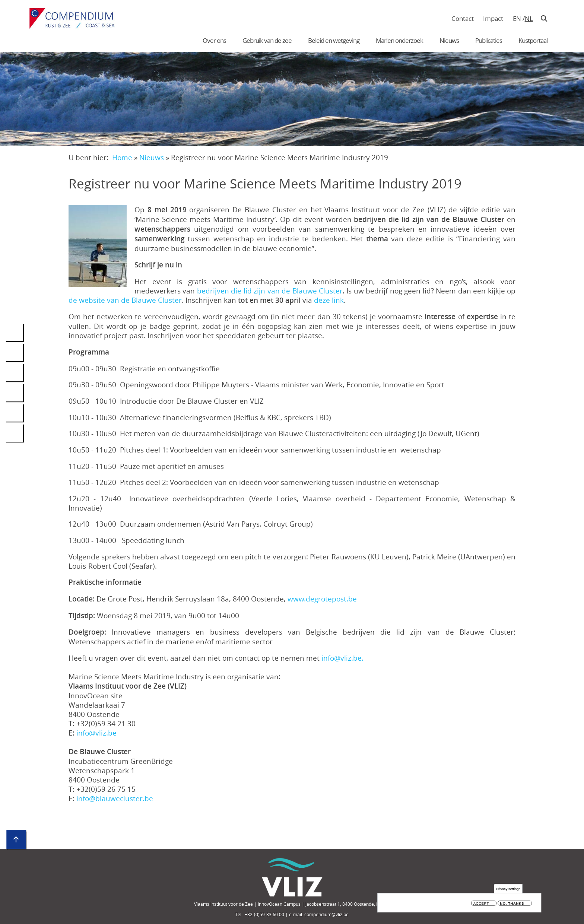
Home (122, 157)
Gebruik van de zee (267, 40)
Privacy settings (508, 890)
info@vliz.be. (342, 658)
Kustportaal (533, 40)
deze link (329, 300)
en (517, 18)
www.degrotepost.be (322, 599)
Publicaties (489, 40)
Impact (493, 18)
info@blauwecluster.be (115, 798)
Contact (463, 18)
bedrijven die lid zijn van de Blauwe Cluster (270, 291)
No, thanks (512, 905)
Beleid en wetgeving (334, 40)
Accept (481, 905)
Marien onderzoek (399, 40)
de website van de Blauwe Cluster (125, 300)
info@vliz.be (96, 733)
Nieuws (449, 40)
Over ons (214, 40)
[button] (98, 246)
